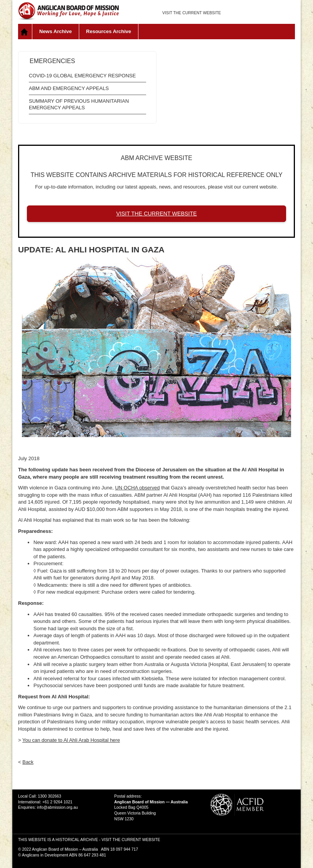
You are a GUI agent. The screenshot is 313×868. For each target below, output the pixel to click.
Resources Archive (109, 31)
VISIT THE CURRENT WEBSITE (191, 13)
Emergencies (52, 61)
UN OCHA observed (137, 488)
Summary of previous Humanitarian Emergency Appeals (79, 104)
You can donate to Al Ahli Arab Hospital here (71, 740)
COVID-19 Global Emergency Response (82, 76)
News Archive (56, 31)
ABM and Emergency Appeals (69, 88)
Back (28, 762)
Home (25, 32)
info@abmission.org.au (57, 807)
